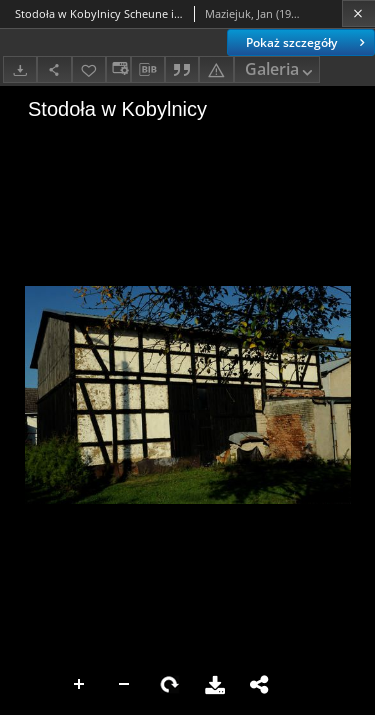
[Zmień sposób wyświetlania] (118, 69)
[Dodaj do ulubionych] (89, 69)
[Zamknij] (358, 13)
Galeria (281, 70)
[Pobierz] (20, 69)
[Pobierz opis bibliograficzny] (148, 70)
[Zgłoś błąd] (216, 69)
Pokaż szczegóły (307, 42)
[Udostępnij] (54, 69)
